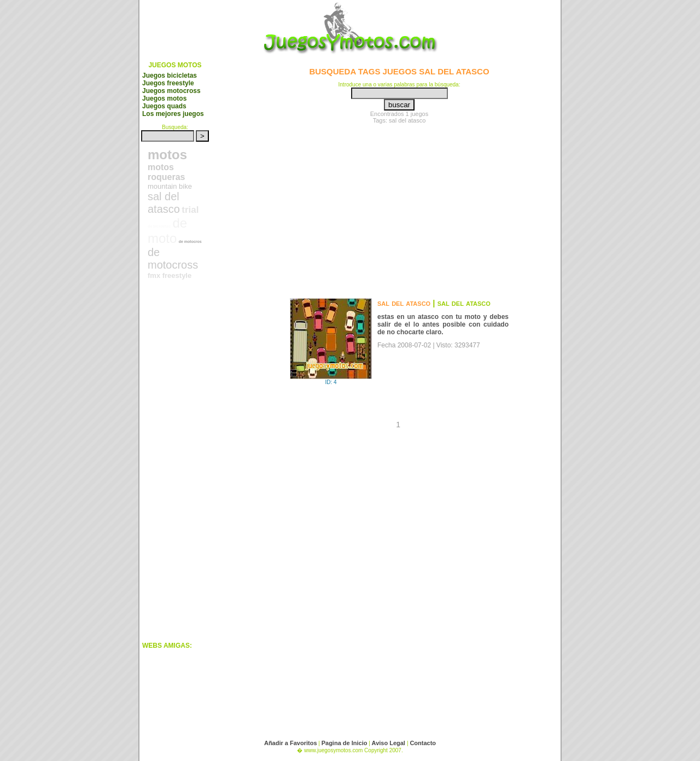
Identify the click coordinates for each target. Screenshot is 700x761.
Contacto (423, 743)
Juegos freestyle (168, 83)
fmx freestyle (170, 275)
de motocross (173, 258)
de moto (167, 231)
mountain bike (170, 186)
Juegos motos (164, 98)
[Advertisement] (186, 470)
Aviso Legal (389, 743)
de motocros (190, 242)
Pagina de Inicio (345, 743)
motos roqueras (166, 172)
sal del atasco (164, 203)
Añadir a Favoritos (291, 743)
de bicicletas (159, 226)
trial (190, 210)
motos (167, 155)
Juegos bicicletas (170, 75)
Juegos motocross (171, 91)
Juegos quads (164, 106)
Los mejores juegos (173, 114)
